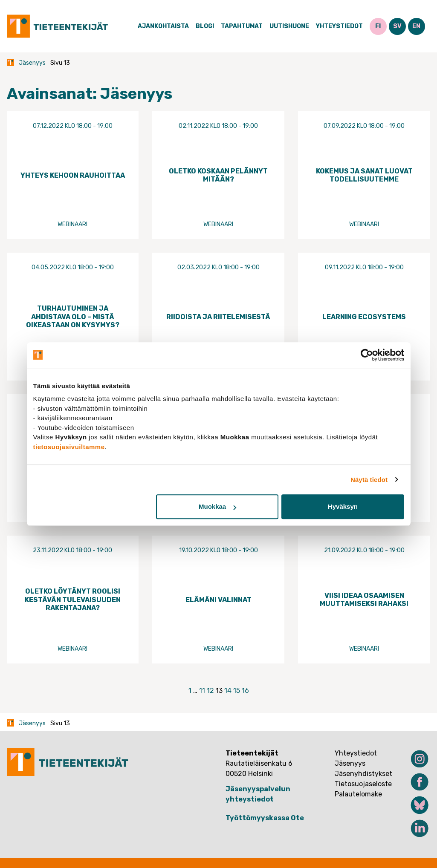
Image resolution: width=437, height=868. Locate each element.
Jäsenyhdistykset (363, 774)
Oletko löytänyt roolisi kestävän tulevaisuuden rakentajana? (73, 599)
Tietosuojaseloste (363, 784)
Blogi (205, 26)
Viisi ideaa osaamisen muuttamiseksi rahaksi (364, 600)
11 (202, 691)
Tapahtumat (242, 26)
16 (245, 691)
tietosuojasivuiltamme (69, 447)
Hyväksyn (343, 506)
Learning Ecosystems (364, 317)
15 (237, 691)
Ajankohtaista (163, 26)
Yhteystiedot (339, 26)
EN (416, 26)
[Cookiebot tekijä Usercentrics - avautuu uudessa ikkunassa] (367, 355)
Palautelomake (358, 794)
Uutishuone (289, 26)
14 (228, 691)
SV (397, 26)
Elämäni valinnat (218, 600)
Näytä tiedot (369, 480)
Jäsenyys (32, 63)
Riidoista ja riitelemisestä (218, 317)
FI (378, 26)
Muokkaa (217, 506)
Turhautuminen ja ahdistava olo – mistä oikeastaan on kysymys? (73, 316)
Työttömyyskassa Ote (265, 818)
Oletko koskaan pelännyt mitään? (218, 175)
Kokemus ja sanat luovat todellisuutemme (364, 175)
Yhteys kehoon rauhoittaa (73, 175)
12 (210, 691)
